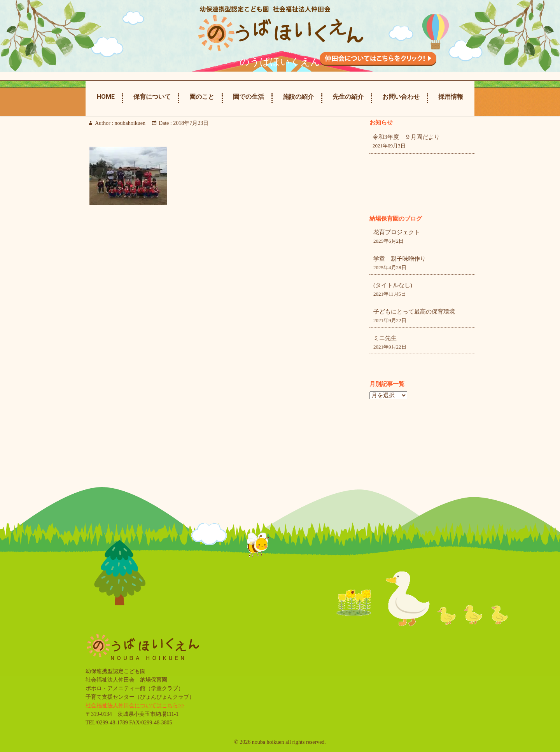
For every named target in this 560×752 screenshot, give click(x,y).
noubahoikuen (129, 123)
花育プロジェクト (397, 232)
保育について (152, 97)
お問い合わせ (401, 97)
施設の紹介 (298, 97)
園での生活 (248, 97)
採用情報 (451, 97)
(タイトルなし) (393, 285)
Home (106, 97)
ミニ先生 (385, 338)
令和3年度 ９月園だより (406, 137)
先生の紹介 (348, 97)
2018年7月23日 (190, 123)
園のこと (202, 97)
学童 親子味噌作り (400, 259)
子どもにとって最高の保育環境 (414, 312)
